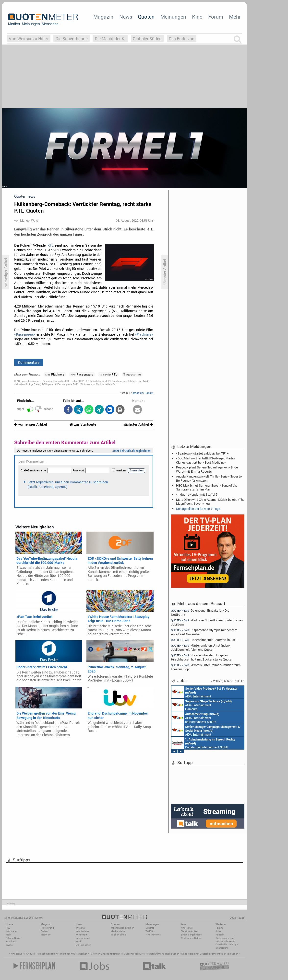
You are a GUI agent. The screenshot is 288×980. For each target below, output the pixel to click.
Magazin (103, 17)
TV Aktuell (30, 954)
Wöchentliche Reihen (122, 928)
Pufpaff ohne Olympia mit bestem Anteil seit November (204, 632)
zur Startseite (83, 424)
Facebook (11, 941)
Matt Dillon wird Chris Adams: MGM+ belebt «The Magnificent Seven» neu (210, 501)
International (83, 938)
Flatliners (55, 374)
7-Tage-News (13, 938)
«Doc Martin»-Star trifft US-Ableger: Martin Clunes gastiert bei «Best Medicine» (205, 460)
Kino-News (186, 928)
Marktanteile (118, 931)
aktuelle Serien (171, 954)
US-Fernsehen (83, 945)
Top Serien (232, 954)
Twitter (9, 945)
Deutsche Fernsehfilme (212, 954)
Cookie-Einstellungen (227, 944)
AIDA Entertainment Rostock (206, 730)
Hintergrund (47, 928)
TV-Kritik (150, 931)
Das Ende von (182, 39)
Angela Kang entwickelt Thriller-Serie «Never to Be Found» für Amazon (209, 478)
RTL (51, 245)
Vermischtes (82, 931)
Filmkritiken (64, 954)
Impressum (222, 948)
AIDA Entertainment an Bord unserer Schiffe (204, 692)
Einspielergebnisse (191, 935)
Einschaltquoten (110, 954)
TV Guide (126, 954)
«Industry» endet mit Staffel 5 (197, 494)
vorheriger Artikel (31, 424)
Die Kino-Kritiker (189, 931)
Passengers (82, 374)
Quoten (146, 17)
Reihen (45, 931)
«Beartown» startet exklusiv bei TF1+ (202, 453)
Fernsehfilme (154, 954)
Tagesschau (132, 374)
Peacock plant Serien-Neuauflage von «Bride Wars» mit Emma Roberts (207, 469)
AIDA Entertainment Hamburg (202, 705)
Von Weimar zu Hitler (29, 39)
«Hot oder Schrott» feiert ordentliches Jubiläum (207, 622)
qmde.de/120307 (143, 393)
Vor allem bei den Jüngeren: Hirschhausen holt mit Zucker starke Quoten (202, 657)
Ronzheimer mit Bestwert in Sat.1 (204, 640)
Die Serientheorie (72, 39)
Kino (197, 17)
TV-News (81, 928)
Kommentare (29, 362)
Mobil (9, 935)
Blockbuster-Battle (191, 938)
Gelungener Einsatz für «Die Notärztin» (200, 612)
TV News (94, 954)
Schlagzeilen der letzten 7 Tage (198, 509)
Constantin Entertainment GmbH (203, 743)
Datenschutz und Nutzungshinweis (225, 940)
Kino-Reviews (153, 935)
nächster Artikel (138, 424)
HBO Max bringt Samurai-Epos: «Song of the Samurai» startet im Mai (207, 487)
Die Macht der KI (110, 39)
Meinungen (173, 17)
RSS (8, 928)
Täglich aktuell (119, 935)
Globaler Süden (147, 39)
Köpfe (79, 941)
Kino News (16, 954)
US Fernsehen (80, 954)
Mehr (235, 17)
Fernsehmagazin (46, 954)
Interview (46, 935)
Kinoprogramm (189, 954)
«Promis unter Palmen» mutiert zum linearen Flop (206, 667)
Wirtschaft (81, 935)
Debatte (150, 928)
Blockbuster (139, 954)
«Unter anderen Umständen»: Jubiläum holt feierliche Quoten (201, 647)
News (126, 17)
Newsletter (11, 931)
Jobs (218, 931)
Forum (216, 17)
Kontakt (220, 935)
